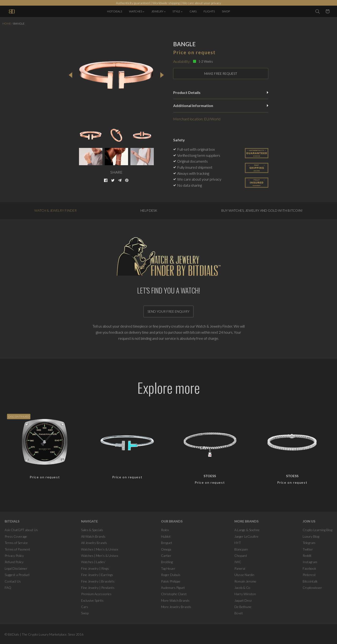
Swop (85, 613)
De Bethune (243, 607)
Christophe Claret (174, 594)
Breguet (167, 543)
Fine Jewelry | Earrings (97, 575)
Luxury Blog (311, 536)
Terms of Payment (17, 549)
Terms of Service (16, 543)
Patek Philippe (171, 581)
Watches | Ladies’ (93, 562)
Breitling (167, 562)
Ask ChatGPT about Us (21, 530)
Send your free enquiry (168, 311)
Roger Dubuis (171, 575)
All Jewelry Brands (94, 543)
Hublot (166, 536)
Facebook (309, 568)
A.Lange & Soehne (247, 530)
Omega (166, 549)
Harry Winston (245, 594)
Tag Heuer (168, 568)
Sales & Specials (92, 530)
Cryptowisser (312, 588)
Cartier (166, 556)
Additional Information (221, 106)
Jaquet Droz (243, 600)
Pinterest (309, 575)
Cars (85, 607)
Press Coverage (16, 536)
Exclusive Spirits (92, 600)
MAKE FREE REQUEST (221, 73)
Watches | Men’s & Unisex (100, 549)
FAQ (8, 588)
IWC (238, 562)
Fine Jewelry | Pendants (98, 588)
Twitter (308, 549)
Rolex (165, 530)
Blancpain (241, 549)
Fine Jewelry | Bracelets (98, 581)
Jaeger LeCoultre (246, 536)
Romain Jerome (245, 581)
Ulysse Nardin (244, 575)
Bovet (239, 613)
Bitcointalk (310, 581)
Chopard (241, 556)
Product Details (221, 92)
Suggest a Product (17, 575)
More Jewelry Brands (176, 607)
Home (7, 23)
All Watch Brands (93, 536)
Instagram (310, 562)
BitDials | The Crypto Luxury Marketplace (37, 634)
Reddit (307, 556)
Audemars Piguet (173, 588)
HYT (238, 543)
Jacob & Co (242, 588)
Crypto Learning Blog (317, 530)
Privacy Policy (14, 556)
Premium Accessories (96, 594)
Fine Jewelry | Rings (95, 568)
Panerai (240, 568)
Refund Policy (14, 562)
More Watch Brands (175, 600)
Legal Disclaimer (16, 568)
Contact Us (13, 581)
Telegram (309, 543)
